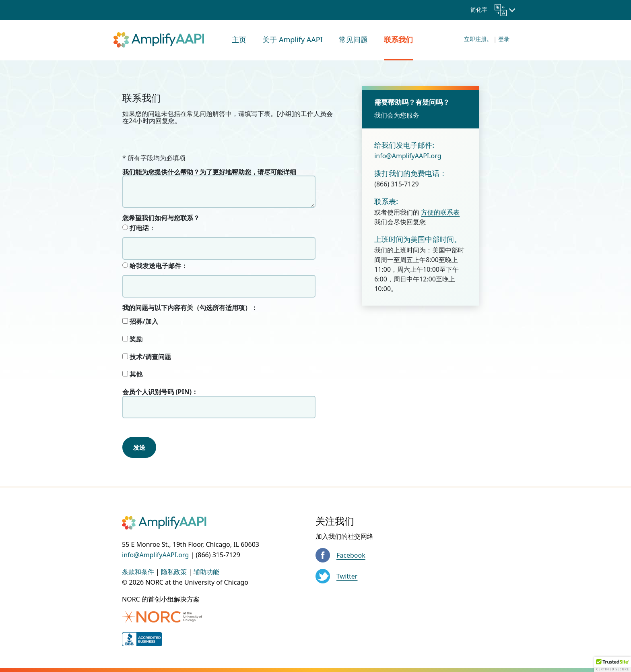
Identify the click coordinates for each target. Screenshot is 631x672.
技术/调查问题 (147, 357)
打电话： (139, 228)
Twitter (347, 576)
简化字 (489, 9)
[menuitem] (239, 40)
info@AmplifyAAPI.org (408, 156)
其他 (132, 374)
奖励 (132, 339)
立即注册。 (478, 39)
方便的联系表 (440, 212)
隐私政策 (174, 572)
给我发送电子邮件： (155, 266)
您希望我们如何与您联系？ (161, 218)
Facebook (351, 555)
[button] (612, 664)
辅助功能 (206, 572)
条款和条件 (138, 572)
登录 (504, 39)
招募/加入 (140, 322)
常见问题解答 (206, 114)
